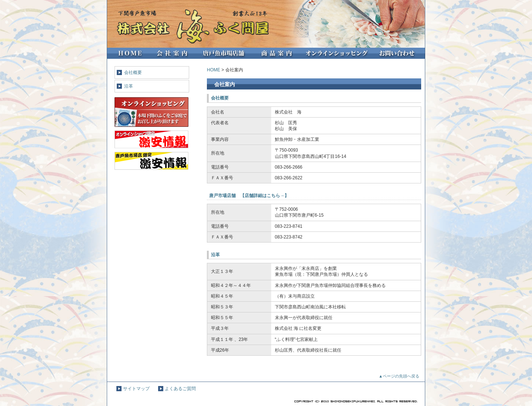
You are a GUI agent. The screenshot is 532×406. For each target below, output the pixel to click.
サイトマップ (136, 389)
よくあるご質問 (180, 389)
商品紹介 (278, 53)
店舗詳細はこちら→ (265, 196)
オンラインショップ (337, 53)
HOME (128, 53)
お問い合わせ (399, 53)
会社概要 (133, 72)
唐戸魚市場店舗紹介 (225, 53)
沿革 (129, 86)
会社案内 (172, 53)
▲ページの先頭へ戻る (399, 376)
